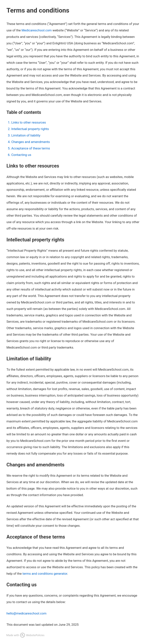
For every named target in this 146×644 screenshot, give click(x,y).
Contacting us (21, 155)
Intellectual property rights (30, 129)
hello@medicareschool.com (26, 613)
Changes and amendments (31, 142)
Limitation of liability (26, 135)
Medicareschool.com (37, 30)
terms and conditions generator (45, 574)
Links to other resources (29, 122)
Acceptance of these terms (31, 148)
